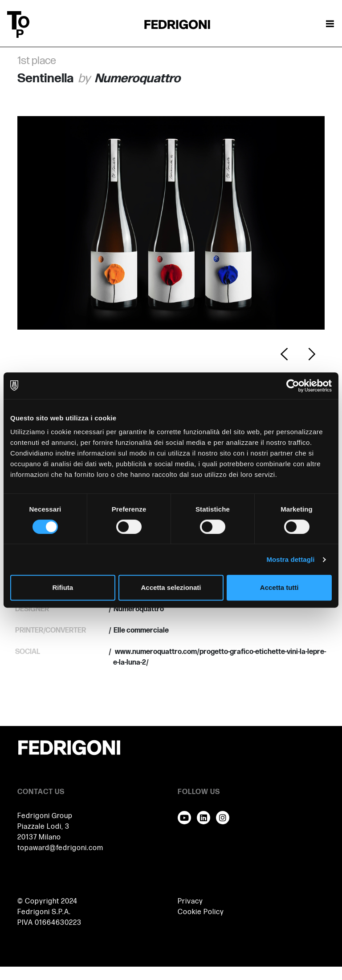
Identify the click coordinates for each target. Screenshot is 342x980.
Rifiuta (63, 587)
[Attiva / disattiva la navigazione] (330, 24)
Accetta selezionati (171, 587)
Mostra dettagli (290, 559)
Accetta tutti (279, 587)
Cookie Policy (201, 912)
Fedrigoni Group (45, 816)
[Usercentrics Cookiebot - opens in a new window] (293, 386)
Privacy (190, 901)
